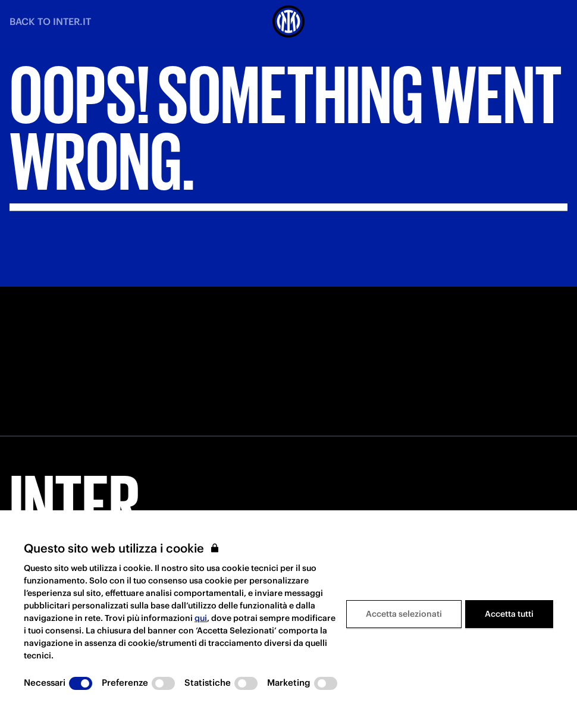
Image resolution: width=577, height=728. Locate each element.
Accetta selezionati (404, 614)
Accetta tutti (509, 614)
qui (201, 618)
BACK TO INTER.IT (50, 21)
